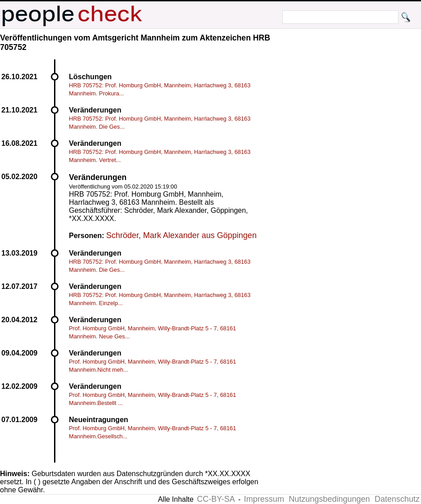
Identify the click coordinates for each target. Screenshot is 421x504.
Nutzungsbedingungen (329, 499)
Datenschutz (397, 499)
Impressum (264, 499)
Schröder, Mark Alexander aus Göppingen (181, 235)
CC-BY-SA (216, 499)
